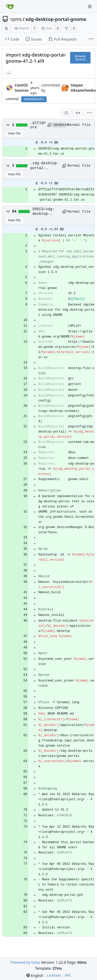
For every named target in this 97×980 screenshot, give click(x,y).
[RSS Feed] (6, 28)
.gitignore (38, 125)
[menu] (89, 113)
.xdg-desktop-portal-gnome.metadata (45, 166)
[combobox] (66, 113)
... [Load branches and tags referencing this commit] (9, 73)
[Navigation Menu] (90, 6)
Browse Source (80, 58)
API (68, 975)
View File (14, 133)
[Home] (10, 6)
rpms (16, 19)
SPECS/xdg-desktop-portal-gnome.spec (43, 212)
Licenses (54, 975)
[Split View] (78, 113)
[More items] (91, 39)
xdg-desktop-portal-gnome (56, 19)
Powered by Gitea (25, 962)
